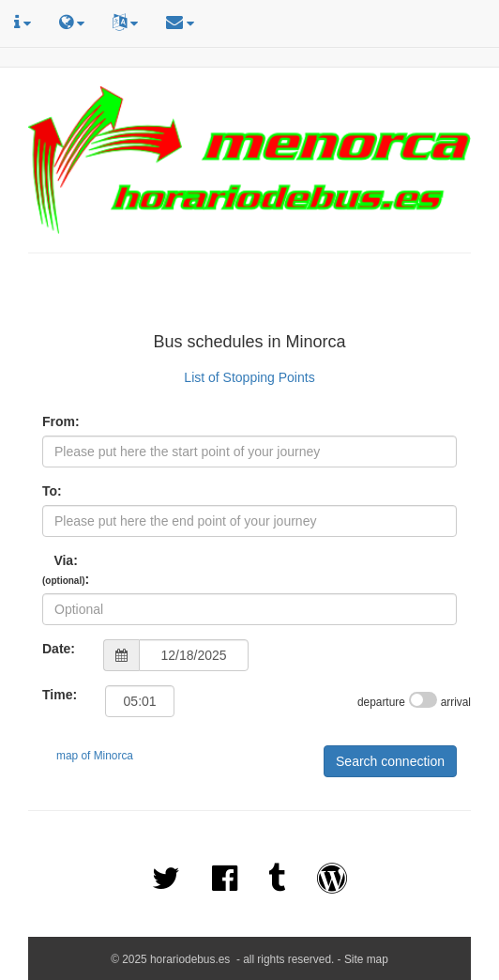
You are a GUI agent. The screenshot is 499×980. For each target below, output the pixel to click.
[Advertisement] (249, 296)
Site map (366, 959)
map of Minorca (95, 756)
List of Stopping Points (249, 377)
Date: (59, 649)
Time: (60, 695)
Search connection (390, 761)
